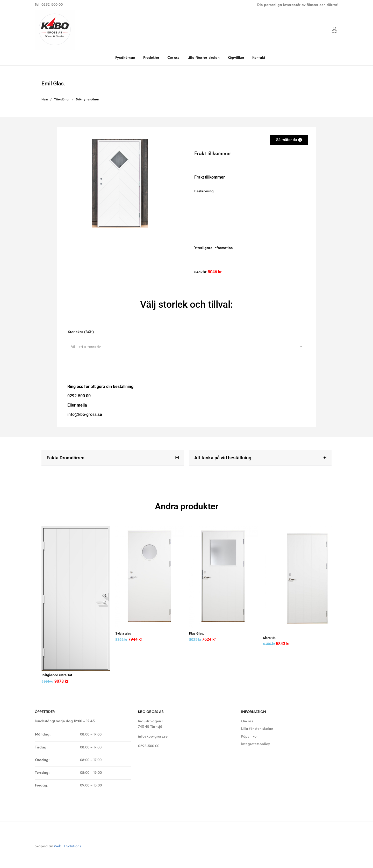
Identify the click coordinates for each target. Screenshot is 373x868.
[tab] (251, 213)
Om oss (247, 720)
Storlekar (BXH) (81, 332)
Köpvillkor (249, 735)
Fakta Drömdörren (66, 458)
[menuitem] (125, 58)
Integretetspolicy (256, 742)
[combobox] (187, 347)
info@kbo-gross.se (153, 735)
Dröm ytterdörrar (87, 100)
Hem (45, 100)
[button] (113, 458)
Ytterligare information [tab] (214, 248)
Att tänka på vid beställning (223, 458)
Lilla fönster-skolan (257, 727)
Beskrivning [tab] (204, 191)
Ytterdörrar (62, 100)
